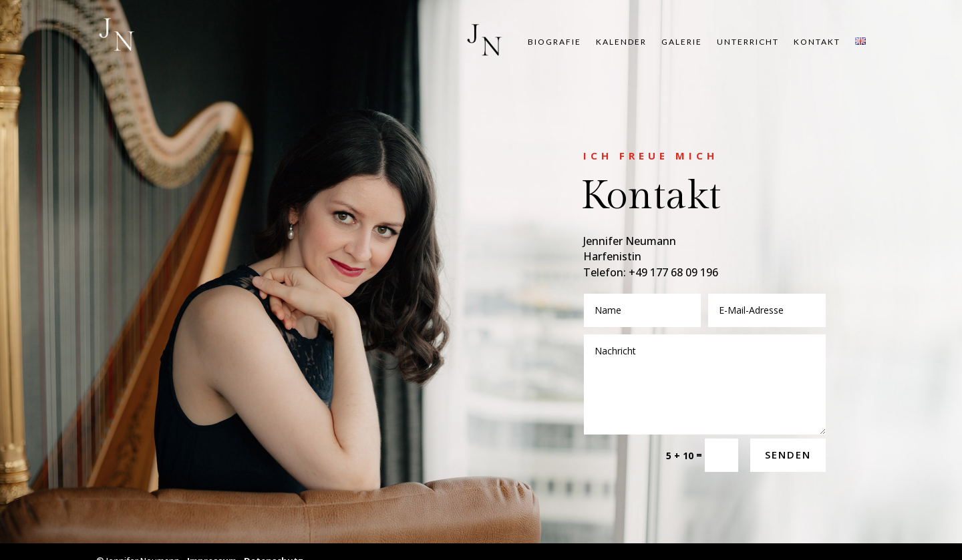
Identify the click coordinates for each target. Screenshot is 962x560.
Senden (788, 455)
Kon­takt (817, 42)
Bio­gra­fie (554, 42)
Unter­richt (748, 42)
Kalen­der (621, 42)
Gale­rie (682, 42)
